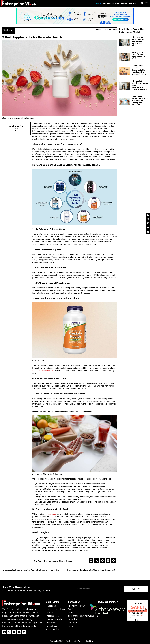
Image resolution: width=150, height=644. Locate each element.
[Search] (142, 3)
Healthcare (9, 30)
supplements (51, 514)
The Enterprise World (74, 641)
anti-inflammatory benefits (44, 370)
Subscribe (132, 3)
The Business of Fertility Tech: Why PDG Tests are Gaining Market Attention (140, 100)
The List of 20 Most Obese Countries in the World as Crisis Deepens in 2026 (139, 70)
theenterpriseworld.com (137, 610)
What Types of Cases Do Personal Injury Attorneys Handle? (139, 56)
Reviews (122, 3)
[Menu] (146, 3)
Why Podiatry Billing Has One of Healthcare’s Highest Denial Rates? (139, 41)
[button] (91, 560)
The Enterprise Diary (108, 3)
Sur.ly (141, 615)
